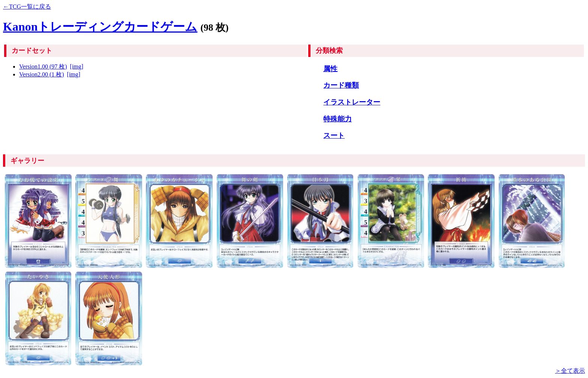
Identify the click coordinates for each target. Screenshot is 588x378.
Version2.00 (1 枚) (42, 74)
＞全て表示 (570, 371)
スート (334, 135)
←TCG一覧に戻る (27, 7)
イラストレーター (352, 102)
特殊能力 (337, 119)
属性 (330, 69)
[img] (77, 66)
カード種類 (341, 85)
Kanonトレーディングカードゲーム (100, 27)
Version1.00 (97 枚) (43, 66)
